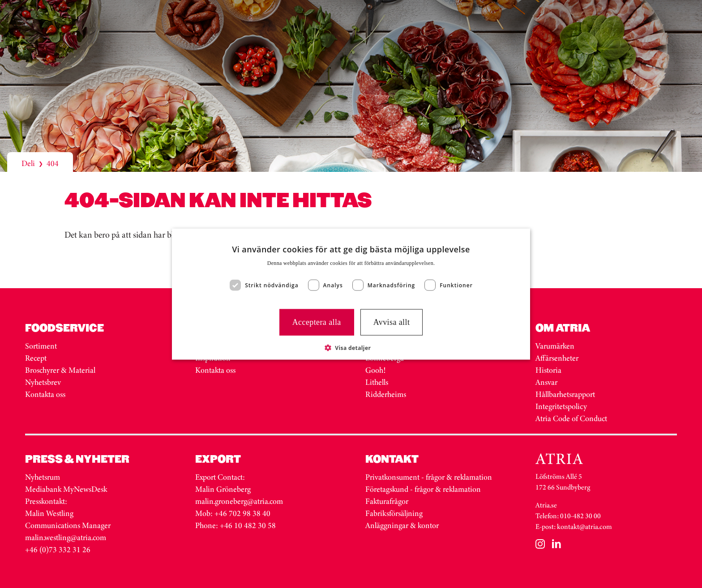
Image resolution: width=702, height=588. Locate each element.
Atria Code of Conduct (571, 418)
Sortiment (41, 346)
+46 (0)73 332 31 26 (58, 550)
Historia (548, 370)
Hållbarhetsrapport (565, 394)
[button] (351, 347)
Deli (28, 163)
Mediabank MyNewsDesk (67, 489)
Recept (36, 358)
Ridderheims (386, 394)
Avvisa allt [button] (392, 322)
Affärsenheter (557, 358)
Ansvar (546, 382)
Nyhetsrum (43, 477)
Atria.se (546, 505)
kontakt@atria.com (584, 526)
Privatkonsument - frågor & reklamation (429, 477)
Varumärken (556, 346)
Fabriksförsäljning (394, 513)
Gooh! (375, 370)
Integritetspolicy (561, 406)
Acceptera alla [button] (317, 322)
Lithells (377, 382)
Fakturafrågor (387, 501)
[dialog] (351, 294)
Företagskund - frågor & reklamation (423, 489)
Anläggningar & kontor (402, 525)
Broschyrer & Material (61, 370)
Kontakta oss (45, 394)
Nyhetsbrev (43, 382)
